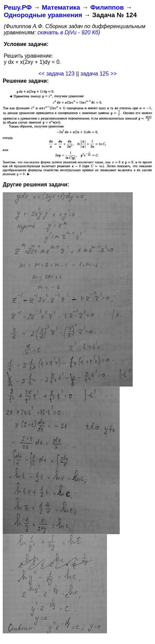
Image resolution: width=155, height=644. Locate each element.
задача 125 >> (99, 74)
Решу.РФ (18, 7)
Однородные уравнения (43, 15)
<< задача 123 (57, 74)
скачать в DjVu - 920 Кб (68, 32)
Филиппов (107, 7)
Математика (61, 7)
